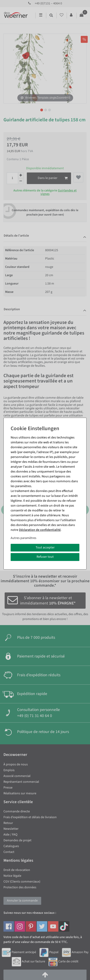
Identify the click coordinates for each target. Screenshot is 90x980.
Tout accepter (45, 548)
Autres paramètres (23, 538)
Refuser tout (45, 557)
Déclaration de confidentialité (40, 530)
